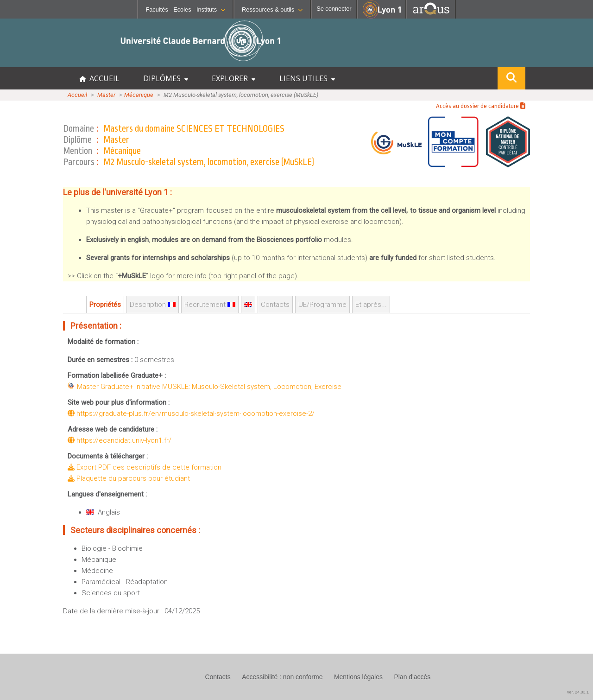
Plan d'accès (412, 677)
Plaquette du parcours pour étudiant (129, 478)
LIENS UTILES (307, 78)
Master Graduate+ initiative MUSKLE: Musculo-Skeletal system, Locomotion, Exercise (209, 387)
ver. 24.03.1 (578, 692)
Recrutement (210, 305)
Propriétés (105, 305)
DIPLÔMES (166, 78)
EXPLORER (233, 78)
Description (153, 305)
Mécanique (139, 95)
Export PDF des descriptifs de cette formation (145, 467)
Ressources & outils (272, 10)
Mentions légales (358, 677)
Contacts (275, 305)
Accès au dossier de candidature (481, 106)
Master (106, 95)
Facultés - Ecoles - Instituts (185, 10)
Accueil (77, 95)
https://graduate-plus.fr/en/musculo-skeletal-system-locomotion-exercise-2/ (191, 414)
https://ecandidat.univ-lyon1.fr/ (120, 440)
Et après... (371, 305)
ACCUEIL (99, 78)
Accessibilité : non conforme (282, 677)
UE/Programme (322, 305)
